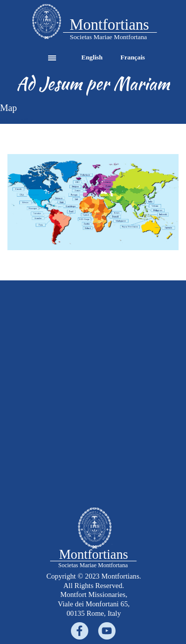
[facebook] (80, 631)
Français (133, 57)
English (92, 57)
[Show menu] (52, 58)
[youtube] (107, 631)
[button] (47, 22)
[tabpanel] (47, 22)
